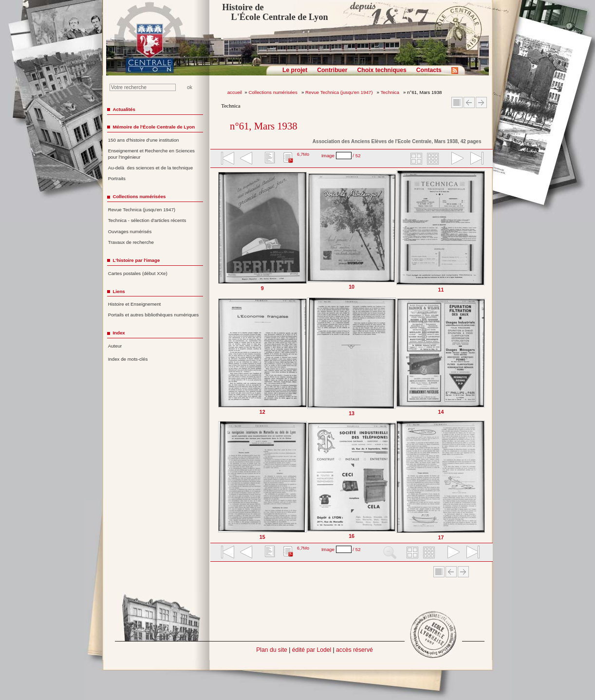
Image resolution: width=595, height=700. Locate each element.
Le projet (295, 70)
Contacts (429, 70)
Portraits (117, 178)
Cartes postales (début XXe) (138, 273)
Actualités (124, 109)
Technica (391, 92)
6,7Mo (303, 154)
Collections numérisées (273, 92)
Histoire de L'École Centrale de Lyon (275, 12)
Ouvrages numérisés (130, 231)
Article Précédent (469, 102)
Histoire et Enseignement (135, 304)
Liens (119, 291)
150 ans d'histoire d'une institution (144, 140)
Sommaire (457, 102)
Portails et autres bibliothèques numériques (153, 315)
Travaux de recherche (131, 242)
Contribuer (332, 70)
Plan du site (272, 650)
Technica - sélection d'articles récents (147, 220)
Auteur (115, 346)
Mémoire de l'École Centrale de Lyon (154, 127)
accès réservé (354, 650)
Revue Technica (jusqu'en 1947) (340, 92)
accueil (235, 92)
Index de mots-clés (128, 359)
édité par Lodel (312, 650)
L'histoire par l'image (136, 260)
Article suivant (481, 102)
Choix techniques (381, 70)
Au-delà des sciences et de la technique (151, 168)
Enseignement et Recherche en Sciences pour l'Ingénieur (151, 154)
